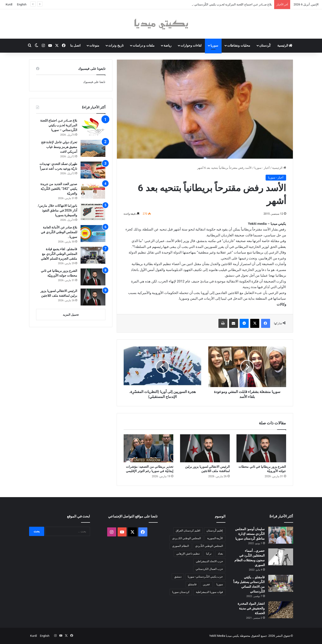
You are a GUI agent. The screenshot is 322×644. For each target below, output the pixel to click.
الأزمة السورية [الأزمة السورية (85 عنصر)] (215, 538)
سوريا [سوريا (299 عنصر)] (220, 584)
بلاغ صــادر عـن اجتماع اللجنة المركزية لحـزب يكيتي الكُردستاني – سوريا (59, 125)
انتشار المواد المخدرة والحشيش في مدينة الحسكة (251, 608)
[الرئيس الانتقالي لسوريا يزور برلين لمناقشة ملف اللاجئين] (205, 448)
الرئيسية (285, 45)
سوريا (214, 45)
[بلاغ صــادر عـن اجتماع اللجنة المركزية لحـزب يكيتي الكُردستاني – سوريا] (93, 127)
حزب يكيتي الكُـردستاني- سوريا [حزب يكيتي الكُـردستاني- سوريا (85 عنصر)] (205, 577)
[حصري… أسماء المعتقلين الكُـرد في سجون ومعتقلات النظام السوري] (281, 557)
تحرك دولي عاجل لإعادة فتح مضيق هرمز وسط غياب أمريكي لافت (59, 147)
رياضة (168, 45)
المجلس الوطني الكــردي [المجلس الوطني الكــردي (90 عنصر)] (186, 538)
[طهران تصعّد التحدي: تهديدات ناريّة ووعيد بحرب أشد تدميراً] (93, 170)
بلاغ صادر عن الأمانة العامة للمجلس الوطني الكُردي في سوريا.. (59, 232)
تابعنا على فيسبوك (94, 82)
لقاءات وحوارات (191, 45)
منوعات (94, 45)
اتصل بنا (75, 45)
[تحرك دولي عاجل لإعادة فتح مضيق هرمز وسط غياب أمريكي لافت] (93, 148)
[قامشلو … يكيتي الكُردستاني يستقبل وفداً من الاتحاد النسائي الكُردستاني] (281, 583)
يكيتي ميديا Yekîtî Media (224, 636)
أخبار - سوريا (262, 168)
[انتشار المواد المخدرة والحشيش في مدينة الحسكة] (281, 610)
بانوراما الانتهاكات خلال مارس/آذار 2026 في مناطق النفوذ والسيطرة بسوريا (58, 210)
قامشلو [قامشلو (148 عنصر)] (192, 584)
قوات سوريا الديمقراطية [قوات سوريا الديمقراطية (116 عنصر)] (209, 592)
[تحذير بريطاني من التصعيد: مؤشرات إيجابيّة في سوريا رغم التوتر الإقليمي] (148, 448)
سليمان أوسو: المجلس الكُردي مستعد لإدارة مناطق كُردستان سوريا (250, 534)
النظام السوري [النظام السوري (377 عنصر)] (181, 546)
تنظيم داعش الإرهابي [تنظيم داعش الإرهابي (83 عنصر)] (188, 554)
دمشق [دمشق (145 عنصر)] (178, 577)
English (22, 4)
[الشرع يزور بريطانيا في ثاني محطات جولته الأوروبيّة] (261, 448)
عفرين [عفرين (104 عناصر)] (206, 584)
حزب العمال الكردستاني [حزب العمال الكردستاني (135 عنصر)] (209, 569)
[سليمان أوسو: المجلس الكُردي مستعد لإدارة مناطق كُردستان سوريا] (281, 535)
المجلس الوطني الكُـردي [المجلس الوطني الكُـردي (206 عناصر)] (209, 546)
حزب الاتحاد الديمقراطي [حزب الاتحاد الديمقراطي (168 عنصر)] (209, 561)
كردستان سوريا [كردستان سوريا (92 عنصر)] (181, 592)
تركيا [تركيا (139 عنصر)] (209, 554)
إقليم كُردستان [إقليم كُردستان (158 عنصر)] (215, 531)
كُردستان (265, 45)
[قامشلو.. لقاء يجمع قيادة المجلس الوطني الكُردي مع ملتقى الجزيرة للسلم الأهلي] (93, 255)
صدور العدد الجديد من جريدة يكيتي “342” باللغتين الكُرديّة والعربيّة (59, 189)
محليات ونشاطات (239, 45)
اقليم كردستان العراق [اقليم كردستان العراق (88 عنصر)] (188, 531)
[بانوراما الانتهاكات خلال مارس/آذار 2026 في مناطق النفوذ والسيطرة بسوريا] (93, 212)
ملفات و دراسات (144, 45)
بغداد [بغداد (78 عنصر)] (220, 554)
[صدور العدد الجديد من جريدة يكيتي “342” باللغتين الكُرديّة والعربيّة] (93, 190)
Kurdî (9, 4)
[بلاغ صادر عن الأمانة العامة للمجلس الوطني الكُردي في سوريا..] (93, 234)
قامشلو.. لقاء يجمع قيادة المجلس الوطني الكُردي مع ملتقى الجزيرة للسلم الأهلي (59, 254)
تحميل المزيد (71, 315)
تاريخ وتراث (116, 45)
